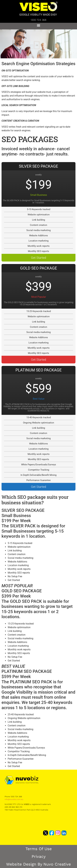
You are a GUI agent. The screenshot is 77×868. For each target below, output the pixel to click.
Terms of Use (39, 849)
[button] (39, 25)
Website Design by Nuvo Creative (38, 864)
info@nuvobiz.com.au (14, 799)
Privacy (39, 856)
